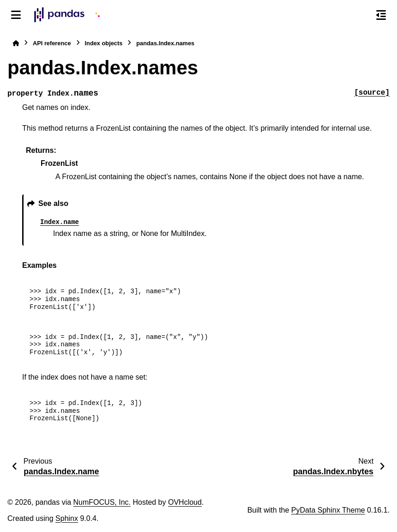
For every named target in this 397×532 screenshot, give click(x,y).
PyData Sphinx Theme (328, 510)
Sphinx (67, 518)
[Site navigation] (16, 15)
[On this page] (381, 15)
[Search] (361, 15)
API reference (52, 43)
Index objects (104, 43)
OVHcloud (185, 502)
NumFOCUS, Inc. (102, 502)
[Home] (16, 43)
